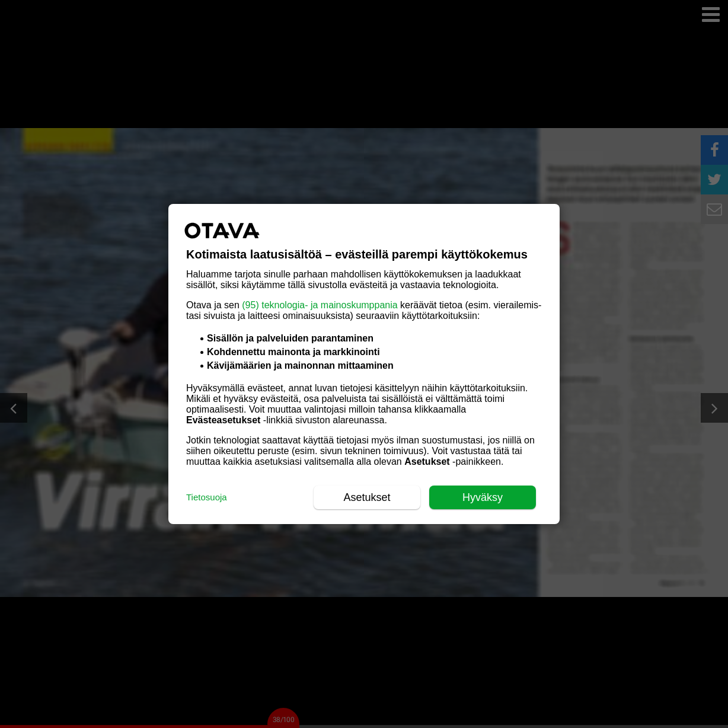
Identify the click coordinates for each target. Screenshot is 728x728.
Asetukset (367, 497)
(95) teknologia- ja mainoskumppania (320, 305)
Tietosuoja (207, 497)
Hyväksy (483, 497)
